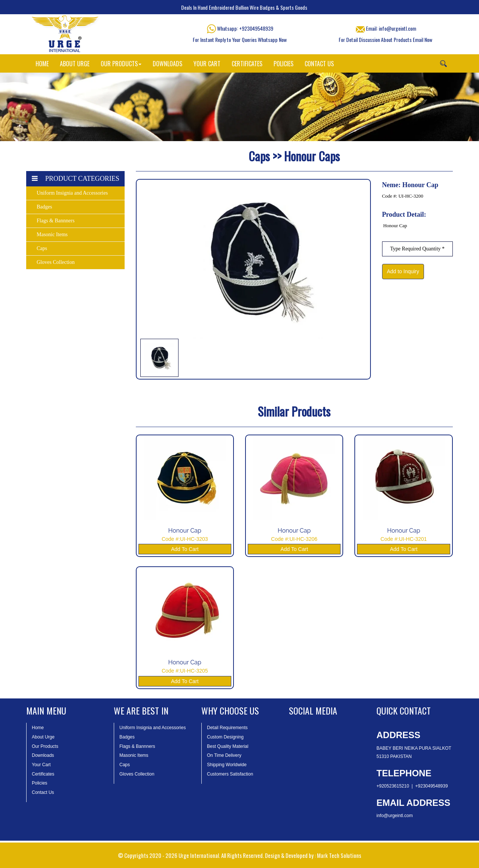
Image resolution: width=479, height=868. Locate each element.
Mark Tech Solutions (339, 855)
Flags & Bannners (56, 221)
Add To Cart (185, 549)
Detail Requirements (227, 728)
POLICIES (283, 64)
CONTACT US (319, 64)
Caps (42, 248)
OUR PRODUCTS (121, 64)
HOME (42, 64)
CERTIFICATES (247, 64)
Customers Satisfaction (230, 774)
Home (38, 728)
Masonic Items (52, 234)
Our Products (45, 746)
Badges (44, 207)
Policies (39, 783)
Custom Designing (225, 737)
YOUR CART (207, 64)
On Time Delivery (224, 755)
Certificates (43, 774)
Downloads (43, 755)
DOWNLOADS (167, 64)
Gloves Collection (56, 262)
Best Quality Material (228, 746)
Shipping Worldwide (227, 765)
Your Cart (41, 765)
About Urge (43, 737)
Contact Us (43, 792)
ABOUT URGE (75, 64)
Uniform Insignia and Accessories (72, 193)
